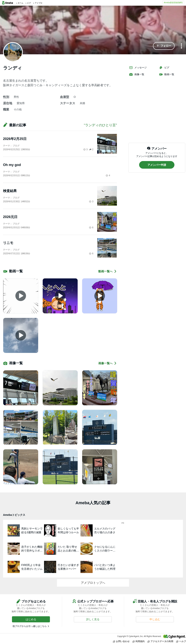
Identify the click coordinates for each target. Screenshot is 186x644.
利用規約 (139, 641)
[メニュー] (181, 46)
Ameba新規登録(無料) (173, 2)
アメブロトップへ (93, 583)
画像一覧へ (108, 363)
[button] (164, 46)
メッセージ (138, 68)
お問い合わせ (121, 641)
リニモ (8, 243)
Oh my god (12, 165)
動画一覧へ (108, 271)
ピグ (164, 68)
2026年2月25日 (15, 139)
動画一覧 (167, 74)
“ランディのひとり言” (100, 125)
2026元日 (10, 217)
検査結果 (10, 191)
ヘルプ (181, 641)
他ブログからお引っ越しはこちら (30, 626)
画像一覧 (137, 74)
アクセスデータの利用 (160, 641)
